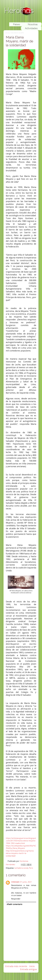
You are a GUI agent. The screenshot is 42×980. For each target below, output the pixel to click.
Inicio (32, 966)
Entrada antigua (28, 969)
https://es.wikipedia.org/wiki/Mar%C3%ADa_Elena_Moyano (21, 847)
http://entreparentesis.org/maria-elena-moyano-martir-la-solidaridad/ (20, 853)
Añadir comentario (15, 904)
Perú (31, 868)
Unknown (15, 882)
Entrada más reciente (16, 966)
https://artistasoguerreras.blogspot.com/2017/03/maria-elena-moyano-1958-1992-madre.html (21, 841)
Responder (16, 899)
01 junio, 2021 (26, 882)
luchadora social (21, 868)
